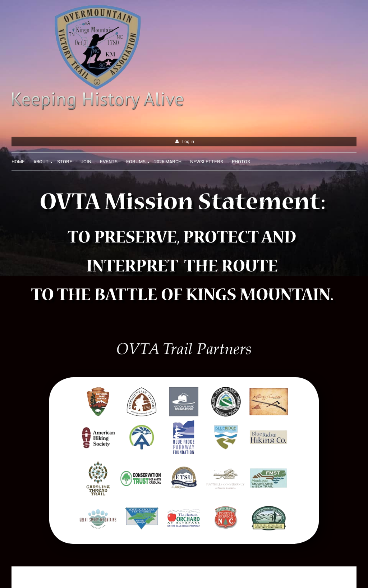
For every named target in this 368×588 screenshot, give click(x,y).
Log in (188, 142)
